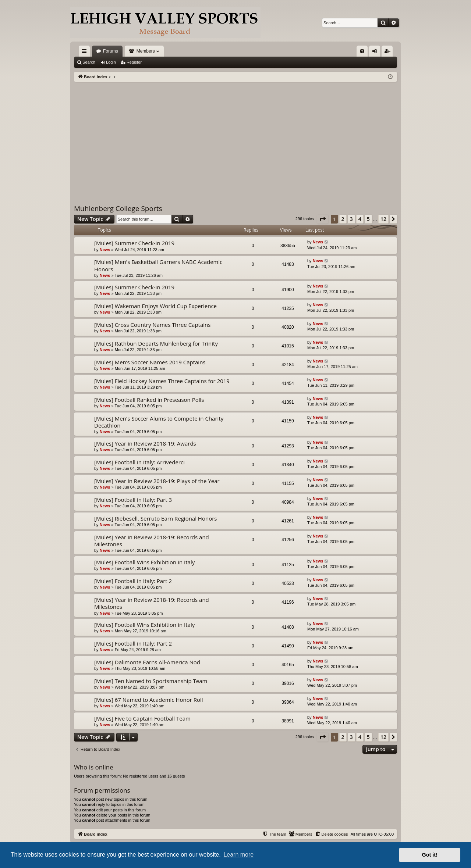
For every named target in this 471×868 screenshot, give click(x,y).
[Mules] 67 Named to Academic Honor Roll (149, 700)
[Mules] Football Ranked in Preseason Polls (149, 400)
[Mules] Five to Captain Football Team (142, 718)
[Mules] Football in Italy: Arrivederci (139, 462)
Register (134, 62)
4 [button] (360, 219)
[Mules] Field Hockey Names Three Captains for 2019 (162, 381)
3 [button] (351, 219)
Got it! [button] (430, 855)
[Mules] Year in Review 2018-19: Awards (145, 443)
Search (89, 62)
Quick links (86, 53)
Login (111, 62)
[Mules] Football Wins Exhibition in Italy (144, 562)
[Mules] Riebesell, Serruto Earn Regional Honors (155, 518)
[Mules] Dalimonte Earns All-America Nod (147, 662)
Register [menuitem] (389, 53)
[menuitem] (362, 51)
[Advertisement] (235, 137)
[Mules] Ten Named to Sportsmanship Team (151, 681)
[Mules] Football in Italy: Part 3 (133, 500)
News (105, 250)
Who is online (94, 767)
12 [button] (383, 219)
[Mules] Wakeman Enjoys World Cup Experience (155, 306)
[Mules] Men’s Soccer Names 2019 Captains (150, 362)
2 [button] (343, 219)
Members (146, 51)
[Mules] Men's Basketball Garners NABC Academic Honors (158, 265)
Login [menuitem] (376, 53)
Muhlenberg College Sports (118, 208)
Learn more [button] (238, 855)
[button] (322, 219)
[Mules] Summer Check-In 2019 (134, 243)
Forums (111, 51)
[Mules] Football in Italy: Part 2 (133, 581)
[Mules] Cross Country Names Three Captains (152, 325)
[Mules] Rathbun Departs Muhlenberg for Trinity (156, 343)
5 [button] (368, 219)
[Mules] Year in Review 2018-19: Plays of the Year (157, 481)
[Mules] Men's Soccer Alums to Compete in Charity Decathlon (159, 422)
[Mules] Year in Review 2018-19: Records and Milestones (152, 541)
